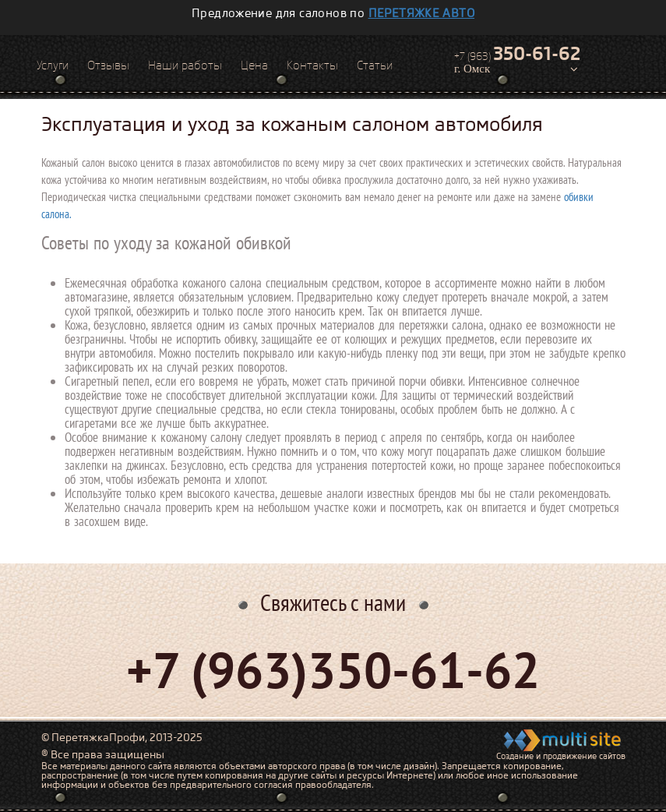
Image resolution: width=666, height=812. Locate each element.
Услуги (53, 65)
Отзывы (108, 65)
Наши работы (185, 65)
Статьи (375, 65)
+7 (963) (517, 54)
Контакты (312, 65)
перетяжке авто (422, 13)
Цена (254, 65)
